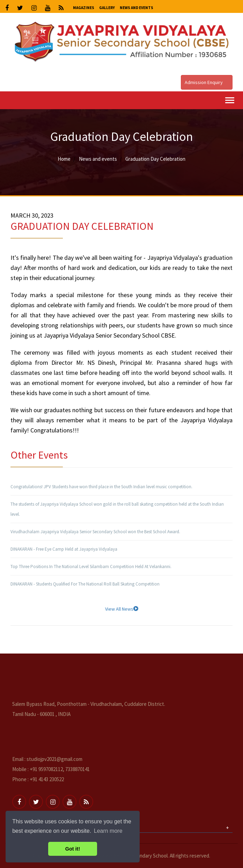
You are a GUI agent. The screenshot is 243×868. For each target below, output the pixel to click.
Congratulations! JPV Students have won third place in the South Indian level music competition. (101, 487)
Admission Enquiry (207, 82)
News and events (98, 159)
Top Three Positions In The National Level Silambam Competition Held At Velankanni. (91, 567)
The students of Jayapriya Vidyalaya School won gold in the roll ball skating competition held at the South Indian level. (117, 509)
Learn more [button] (108, 831)
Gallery (107, 8)
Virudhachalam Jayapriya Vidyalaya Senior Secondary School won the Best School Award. (95, 532)
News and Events (137, 8)
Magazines (84, 8)
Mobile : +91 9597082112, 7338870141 (51, 769)
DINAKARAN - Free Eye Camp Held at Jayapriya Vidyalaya (64, 549)
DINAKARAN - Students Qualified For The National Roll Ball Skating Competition (85, 584)
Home (64, 159)
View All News (122, 609)
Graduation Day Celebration (155, 159)
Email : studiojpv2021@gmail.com (47, 759)
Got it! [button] (73, 849)
